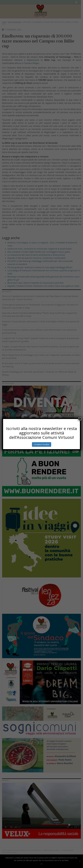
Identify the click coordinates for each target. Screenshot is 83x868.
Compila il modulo (42, 444)
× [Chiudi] (80, 419)
